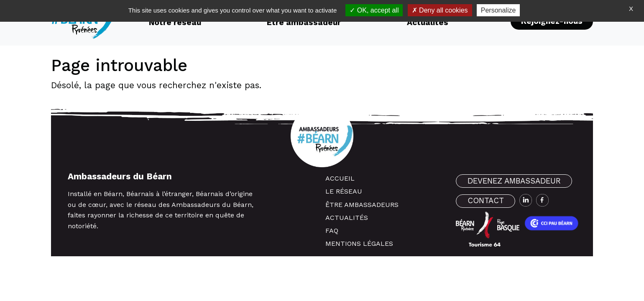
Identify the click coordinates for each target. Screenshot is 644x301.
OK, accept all (374, 10)
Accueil (340, 178)
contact (486, 200)
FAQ (332, 231)
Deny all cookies (440, 10)
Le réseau (344, 191)
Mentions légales (359, 244)
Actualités (347, 218)
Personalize (498, 10)
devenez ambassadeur (514, 181)
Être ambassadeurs (362, 205)
